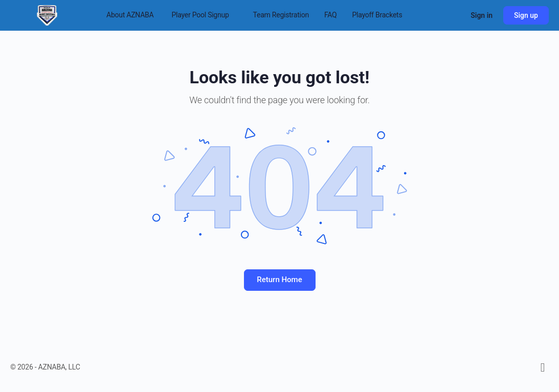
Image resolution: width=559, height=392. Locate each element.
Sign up (526, 15)
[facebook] (543, 367)
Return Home (279, 280)
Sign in (482, 15)
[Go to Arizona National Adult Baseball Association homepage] (47, 14)
